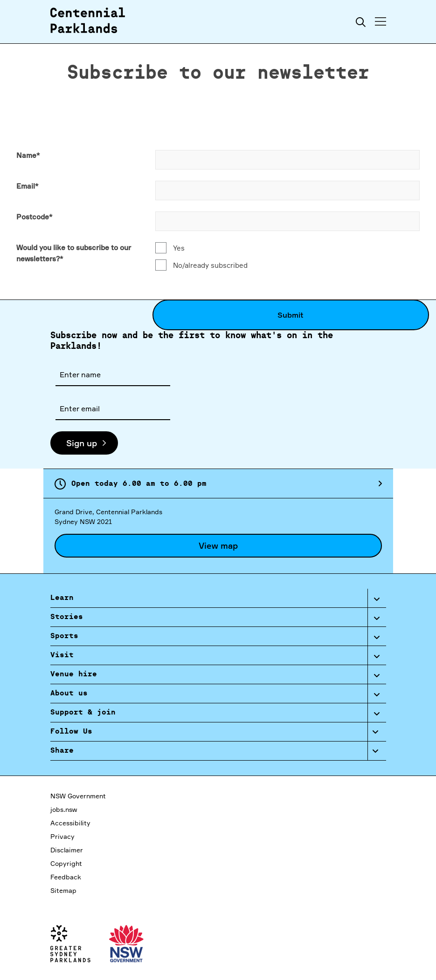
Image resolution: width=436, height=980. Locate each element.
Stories (67, 617)
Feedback (66, 877)
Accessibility (70, 823)
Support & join (83, 713)
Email (27, 186)
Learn (62, 598)
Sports (64, 636)
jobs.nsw (64, 809)
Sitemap (63, 890)
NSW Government (78, 796)
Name (28, 155)
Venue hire (74, 674)
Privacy (62, 836)
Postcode (34, 217)
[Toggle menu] (381, 21)
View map (218, 545)
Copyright (66, 863)
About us (69, 694)
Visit (62, 655)
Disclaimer (67, 850)
